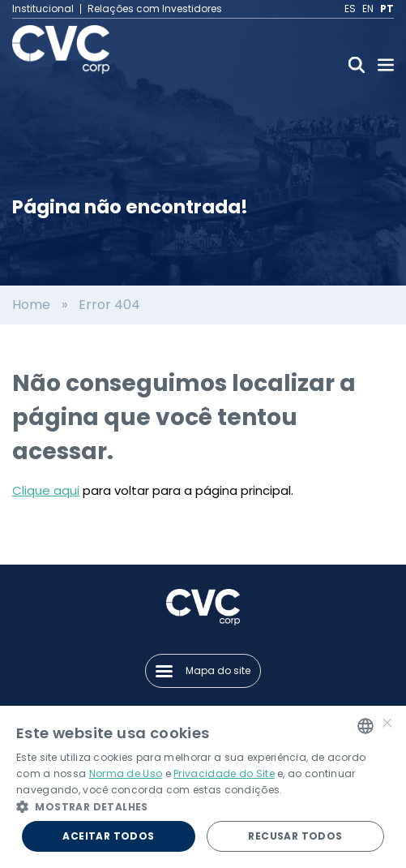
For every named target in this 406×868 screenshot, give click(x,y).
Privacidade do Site (224, 773)
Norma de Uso (126, 773)
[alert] (203, 787)
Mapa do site (203, 670)
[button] (203, 806)
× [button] (387, 725)
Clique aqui (46, 490)
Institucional (43, 9)
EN (368, 9)
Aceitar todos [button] (108, 836)
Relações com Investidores (155, 9)
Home (31, 305)
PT (387, 9)
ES (350, 9)
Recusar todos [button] (295, 836)
